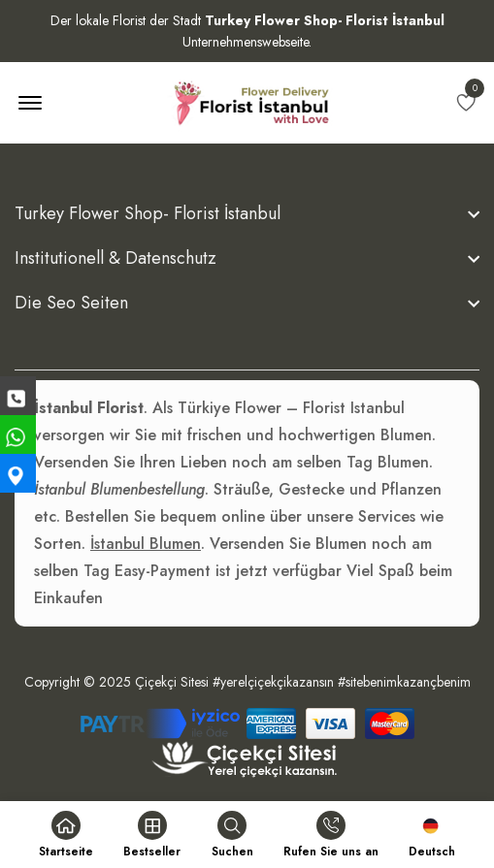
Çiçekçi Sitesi (172, 682)
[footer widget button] (247, 213)
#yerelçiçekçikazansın (273, 682)
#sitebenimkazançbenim (404, 682)
